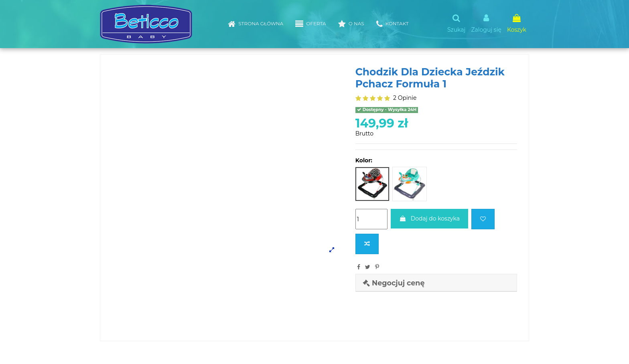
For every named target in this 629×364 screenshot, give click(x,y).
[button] (310, 24)
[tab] (436, 283)
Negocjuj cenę (394, 283)
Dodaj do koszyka (429, 218)
